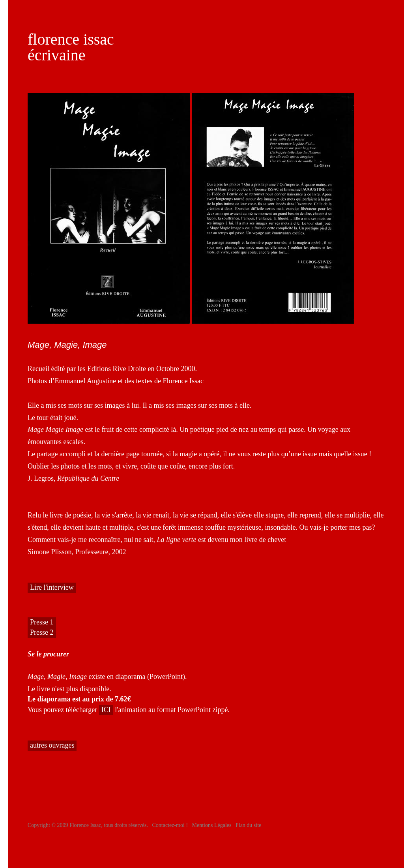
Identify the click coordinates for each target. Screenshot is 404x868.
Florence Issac (85, 825)
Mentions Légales (212, 825)
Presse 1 (42, 622)
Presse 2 (42, 632)
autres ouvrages (52, 745)
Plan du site (248, 825)
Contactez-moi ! (170, 825)
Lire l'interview (52, 587)
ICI (106, 710)
